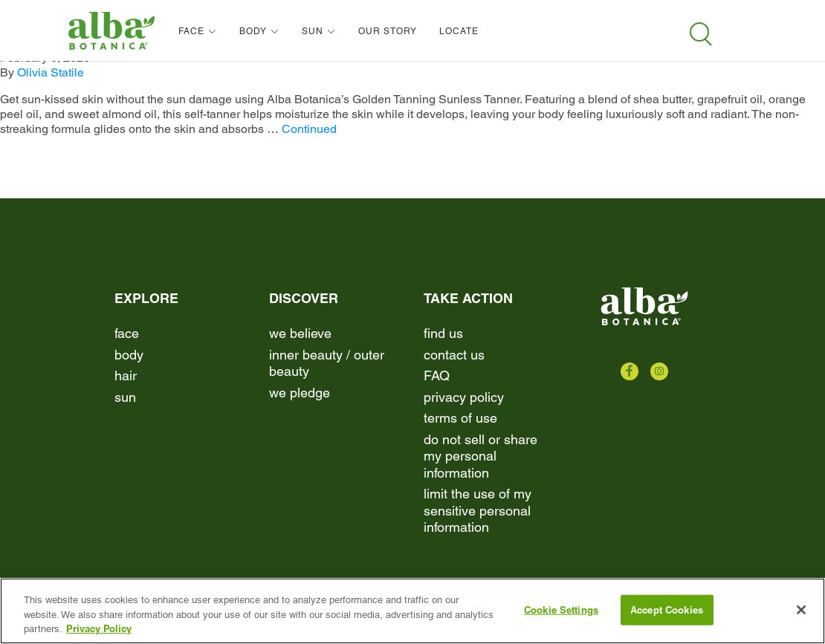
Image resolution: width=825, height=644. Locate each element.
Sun (125, 397)
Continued (309, 129)
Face (127, 333)
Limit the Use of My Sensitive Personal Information (478, 510)
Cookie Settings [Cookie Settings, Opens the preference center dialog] (561, 609)
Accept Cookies (667, 609)
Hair (126, 375)
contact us (454, 355)
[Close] (801, 610)
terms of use (460, 418)
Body (129, 355)
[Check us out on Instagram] (659, 371)
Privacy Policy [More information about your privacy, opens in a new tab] (99, 628)
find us (443, 333)
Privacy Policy (464, 397)
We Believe (300, 333)
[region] (412, 611)
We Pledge (300, 393)
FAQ (437, 375)
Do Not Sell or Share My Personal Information (481, 456)
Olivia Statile (51, 72)
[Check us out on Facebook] (630, 371)
